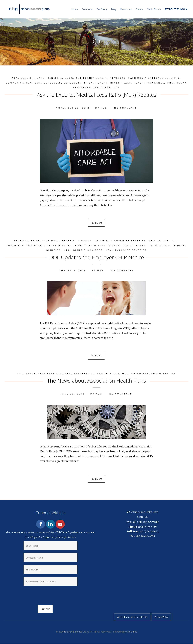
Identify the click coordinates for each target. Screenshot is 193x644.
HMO (182, 83)
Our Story (102, 9)
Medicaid (176, 246)
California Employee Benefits (158, 78)
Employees (56, 83)
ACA (9, 78)
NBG (103, 108)
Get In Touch (154, 9)
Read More (96, 223)
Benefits (52, 78)
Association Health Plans (96, 374)
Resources (126, 9)
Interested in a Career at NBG (131, 618)
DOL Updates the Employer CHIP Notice (97, 257)
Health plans (145, 246)
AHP (66, 374)
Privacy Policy (162, 618)
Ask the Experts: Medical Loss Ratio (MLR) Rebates (97, 94)
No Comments (126, 108)
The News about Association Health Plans (97, 381)
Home (75, 9)
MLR (125, 88)
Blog (114, 9)
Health (108, 83)
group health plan (97, 246)
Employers (77, 83)
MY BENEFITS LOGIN (176, 9)
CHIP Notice (163, 241)
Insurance (109, 88)
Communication (20, 83)
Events (139, 9)
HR (163, 246)
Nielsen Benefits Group (77, 632)
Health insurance (159, 83)
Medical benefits (50, 250)
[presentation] (50, 594)
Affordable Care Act (41, 374)
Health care (129, 83)
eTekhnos (132, 632)
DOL (40, 83)
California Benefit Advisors (101, 78)
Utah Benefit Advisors (90, 250)
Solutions (87, 9)
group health (64, 246)
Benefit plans (28, 78)
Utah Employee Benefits (136, 250)
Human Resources (81, 88)
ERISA (94, 83)
